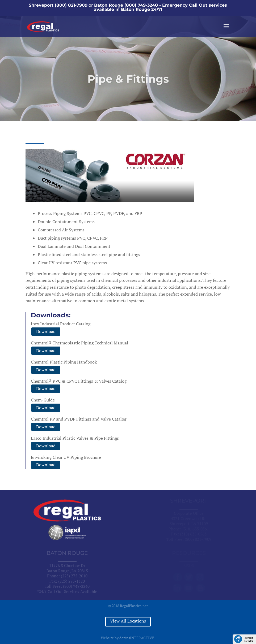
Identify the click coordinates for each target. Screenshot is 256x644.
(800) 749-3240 (76, 586)
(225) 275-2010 (74, 576)
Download (46, 331)
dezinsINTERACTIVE (137, 638)
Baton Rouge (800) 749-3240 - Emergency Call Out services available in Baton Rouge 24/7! (161, 7)
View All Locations (128, 621)
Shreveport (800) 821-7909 (58, 5)
